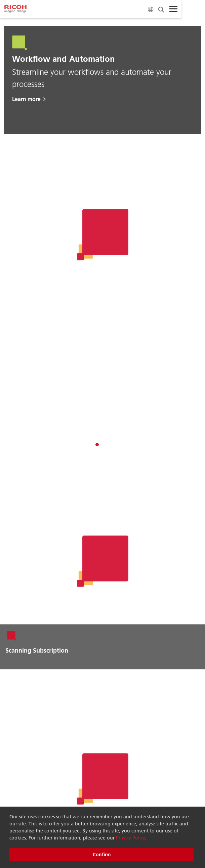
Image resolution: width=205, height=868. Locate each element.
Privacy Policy (131, 838)
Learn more (26, 99)
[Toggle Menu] (173, 9)
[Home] (16, 9)
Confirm (102, 855)
